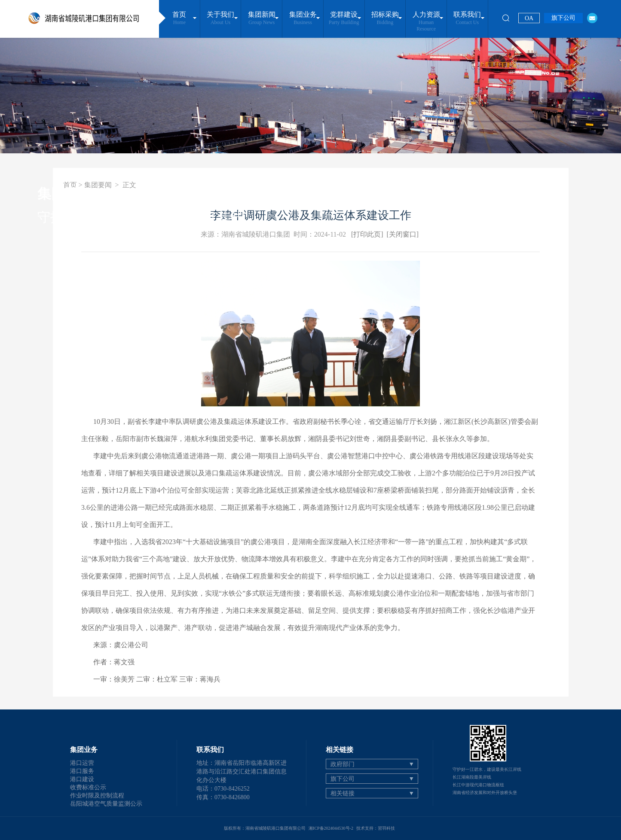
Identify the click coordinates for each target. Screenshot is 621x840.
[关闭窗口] (403, 234)
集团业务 (303, 18)
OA (529, 18)
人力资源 (426, 21)
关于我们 (220, 18)
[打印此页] (367, 234)
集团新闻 (262, 18)
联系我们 (467, 18)
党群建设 (344, 18)
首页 (179, 18)
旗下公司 (563, 18)
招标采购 (385, 18)
